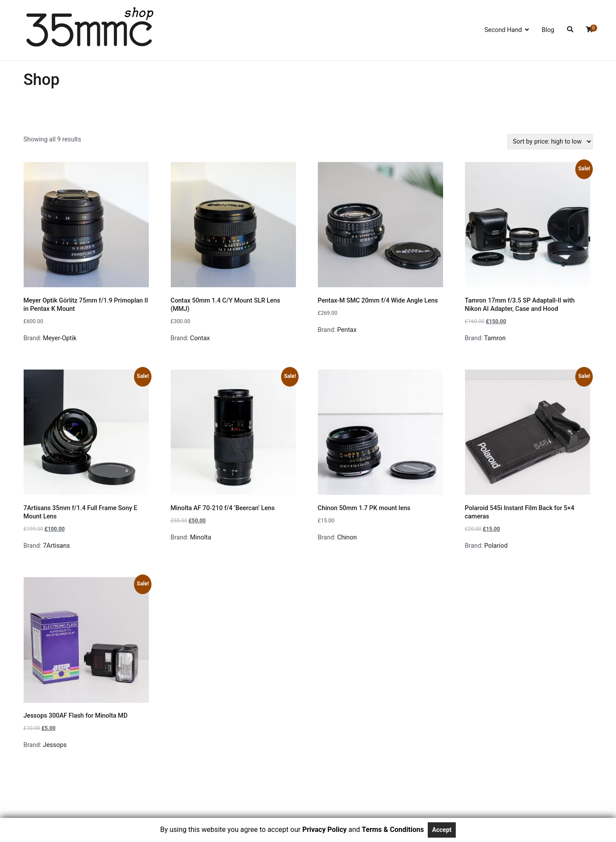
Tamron (495, 338)
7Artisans (56, 546)
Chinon (347, 537)
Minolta (201, 537)
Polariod (496, 546)
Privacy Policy (324, 830)
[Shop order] (550, 142)
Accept (442, 830)
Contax (200, 338)
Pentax (347, 330)
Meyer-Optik (60, 338)
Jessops (55, 745)
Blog (548, 30)
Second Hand (503, 30)
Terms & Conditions (393, 830)
